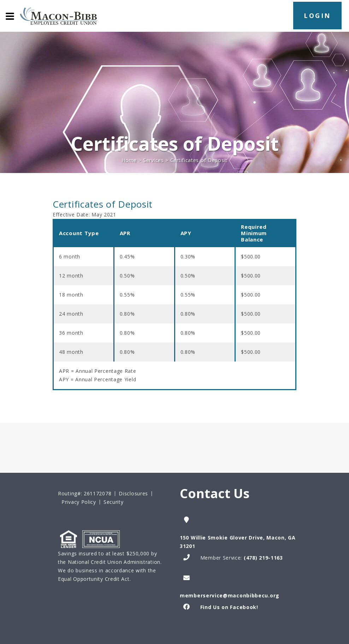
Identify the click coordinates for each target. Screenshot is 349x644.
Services (153, 160)
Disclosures (133, 494)
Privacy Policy (79, 502)
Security (114, 502)
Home (129, 160)
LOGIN (317, 16)
